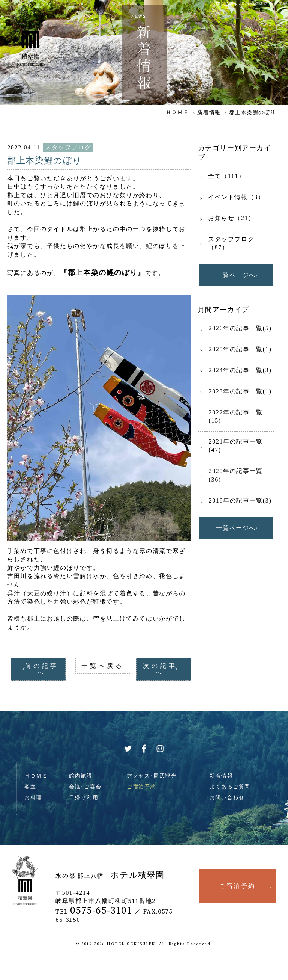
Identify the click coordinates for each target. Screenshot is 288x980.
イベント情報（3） (236, 197)
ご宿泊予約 (141, 787)
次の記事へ (160, 669)
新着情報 (209, 112)
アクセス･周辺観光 (152, 776)
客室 (30, 787)
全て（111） (226, 176)
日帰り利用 (84, 797)
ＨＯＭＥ (177, 112)
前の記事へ (42, 669)
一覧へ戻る (103, 666)
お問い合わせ (227, 797)
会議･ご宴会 (85, 787)
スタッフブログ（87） (231, 243)
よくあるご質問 (230, 787)
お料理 (33, 797)
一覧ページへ (236, 275)
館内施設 (81, 776)
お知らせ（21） (232, 218)
